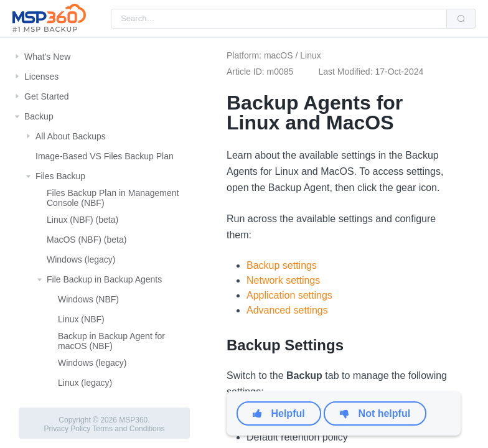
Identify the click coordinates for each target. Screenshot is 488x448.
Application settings (289, 295)
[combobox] (279, 19)
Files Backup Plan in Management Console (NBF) (113, 198)
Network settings (283, 280)
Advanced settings (287, 310)
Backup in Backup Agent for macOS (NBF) (111, 341)
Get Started (47, 96)
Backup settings (282, 265)
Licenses (41, 77)
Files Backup (60, 176)
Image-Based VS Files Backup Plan (105, 156)
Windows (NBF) (88, 299)
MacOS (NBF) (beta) (87, 240)
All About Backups (71, 136)
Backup (39, 116)
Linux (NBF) (81, 319)
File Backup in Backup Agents (104, 279)
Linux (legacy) (85, 383)
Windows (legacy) (81, 259)
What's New (47, 57)
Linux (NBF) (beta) (82, 220)
